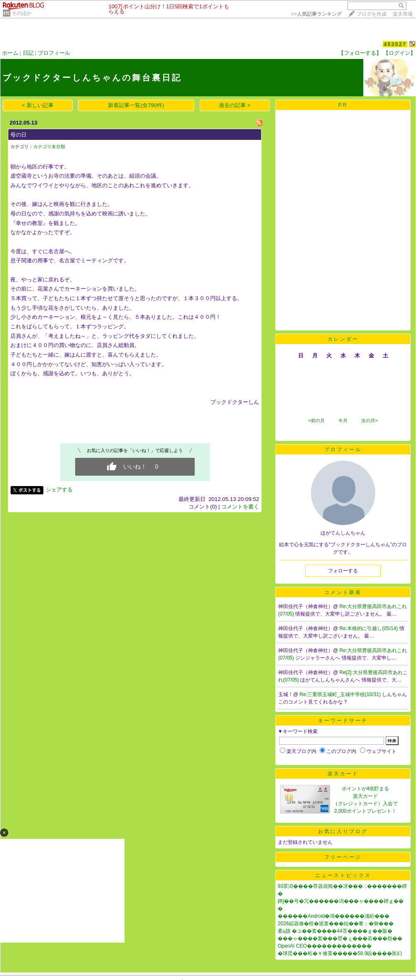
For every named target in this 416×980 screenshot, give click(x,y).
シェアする (59, 490)
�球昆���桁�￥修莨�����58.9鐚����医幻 (340, 953)
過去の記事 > (235, 105)
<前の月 (316, 420)
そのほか (22, 13)
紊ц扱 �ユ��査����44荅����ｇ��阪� (335, 931)
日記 (28, 53)
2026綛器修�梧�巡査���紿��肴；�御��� (336, 924)
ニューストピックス (343, 875)
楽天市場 (403, 14)
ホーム (10, 53)
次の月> (369, 420)
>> (316, 14)
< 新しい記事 (38, 105)
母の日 (18, 135)
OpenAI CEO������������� (325, 946)
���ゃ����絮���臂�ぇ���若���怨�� (340, 938)
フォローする (343, 571)
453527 (395, 44)
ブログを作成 (372, 14)
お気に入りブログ (343, 831)
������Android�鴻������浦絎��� (334, 916)
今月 (343, 420)
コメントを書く (240, 507)
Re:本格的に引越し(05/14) (370, 628)
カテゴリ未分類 (49, 147)
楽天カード (343, 774)
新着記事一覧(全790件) (136, 105)
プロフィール (54, 53)
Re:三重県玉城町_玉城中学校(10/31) (341, 694)
